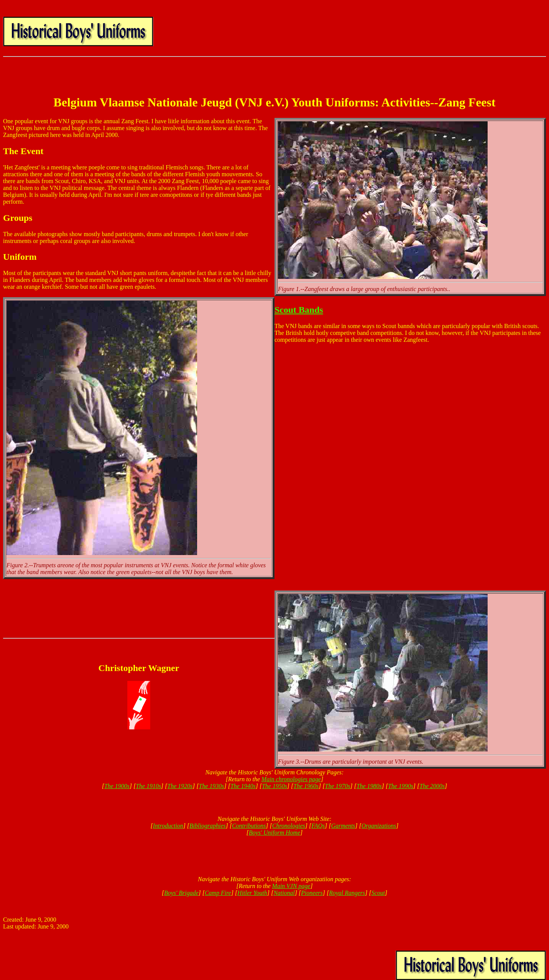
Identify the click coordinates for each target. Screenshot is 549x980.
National (284, 893)
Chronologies (289, 826)
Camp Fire (218, 893)
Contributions (249, 826)
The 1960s (306, 786)
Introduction (168, 826)
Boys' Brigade (181, 893)
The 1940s (243, 786)
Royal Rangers (347, 893)
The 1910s (148, 786)
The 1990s (401, 786)
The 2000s (432, 786)
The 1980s (369, 786)
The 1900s (117, 786)
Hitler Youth (252, 893)
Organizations (379, 826)
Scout (378, 893)
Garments (343, 826)
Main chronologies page (291, 779)
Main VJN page (291, 886)
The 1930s (212, 786)
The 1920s (180, 786)
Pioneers (312, 893)
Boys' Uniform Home (275, 833)
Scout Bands (299, 310)
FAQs (318, 826)
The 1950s (274, 786)
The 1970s (337, 786)
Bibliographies (208, 826)
